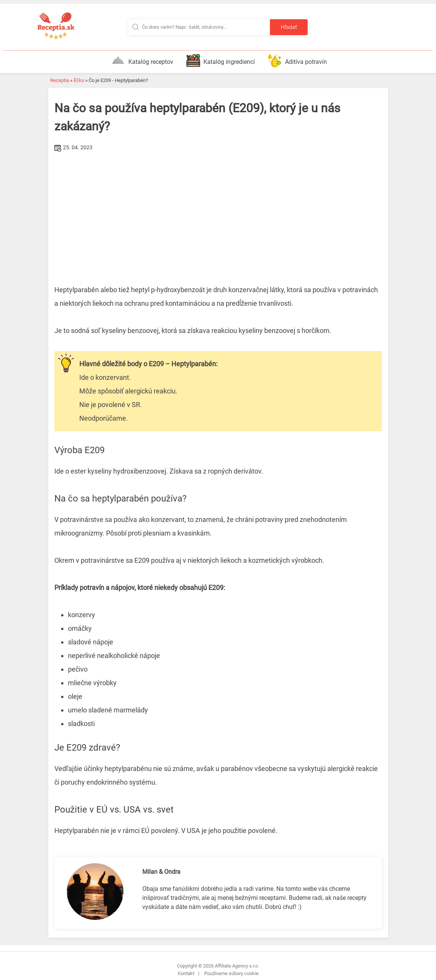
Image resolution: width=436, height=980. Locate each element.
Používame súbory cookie (231, 973)
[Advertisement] (218, 211)
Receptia (60, 80)
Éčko (79, 80)
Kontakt (186, 973)
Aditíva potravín (297, 60)
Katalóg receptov (142, 60)
